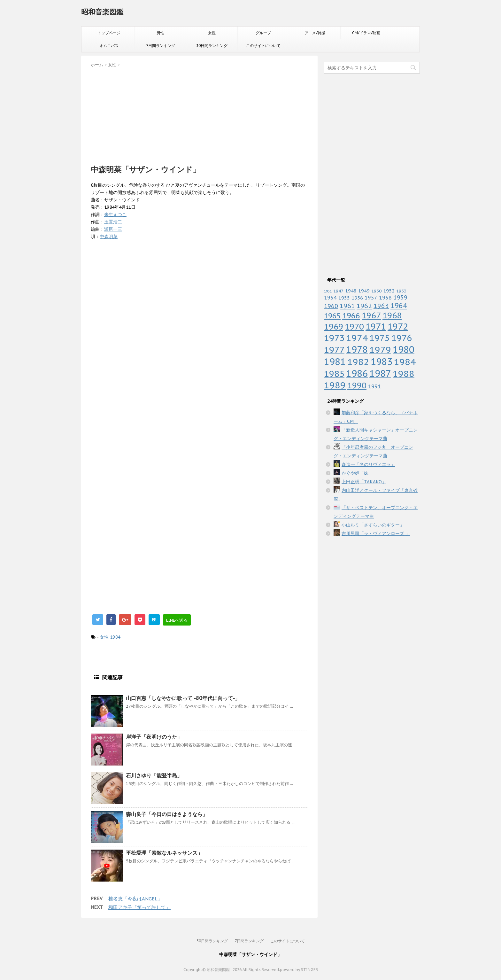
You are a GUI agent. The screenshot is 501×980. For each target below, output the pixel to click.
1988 (404, 373)
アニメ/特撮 (315, 33)
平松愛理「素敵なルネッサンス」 (164, 853)
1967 (371, 315)
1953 (401, 291)
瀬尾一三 (113, 229)
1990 (357, 385)
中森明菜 (109, 237)
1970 (354, 327)
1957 (371, 298)
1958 (385, 298)
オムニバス (109, 46)
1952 (389, 291)
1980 (404, 350)
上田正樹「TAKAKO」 (364, 482)
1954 (330, 298)
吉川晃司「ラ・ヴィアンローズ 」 (376, 533)
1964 (399, 306)
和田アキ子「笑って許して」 (139, 907)
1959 (400, 297)
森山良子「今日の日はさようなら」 (167, 814)
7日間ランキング (161, 46)
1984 (115, 637)
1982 (358, 362)
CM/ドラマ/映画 (366, 33)
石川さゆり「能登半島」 (154, 775)
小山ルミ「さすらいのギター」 (373, 525)
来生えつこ (115, 214)
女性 (212, 33)
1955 (344, 298)
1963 (381, 306)
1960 (331, 306)
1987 (380, 373)
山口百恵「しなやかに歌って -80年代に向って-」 (183, 698)
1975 (380, 338)
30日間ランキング (212, 46)
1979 (380, 350)
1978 (357, 350)
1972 (398, 326)
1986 (357, 373)
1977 (334, 350)
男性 (160, 33)
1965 (332, 316)
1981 (335, 362)
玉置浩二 (113, 222)
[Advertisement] (199, 114)
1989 (335, 385)
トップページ (109, 33)
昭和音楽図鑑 (102, 12)
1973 (334, 338)
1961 (347, 306)
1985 (334, 374)
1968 (392, 315)
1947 (338, 291)
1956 (357, 298)
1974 (357, 338)
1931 (328, 291)
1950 (376, 291)
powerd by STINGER (299, 970)
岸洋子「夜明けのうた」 (154, 737)
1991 (374, 386)
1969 (334, 327)
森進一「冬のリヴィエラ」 (368, 464)
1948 (351, 291)
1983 (382, 362)
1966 (351, 315)
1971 (376, 326)
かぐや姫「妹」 (357, 473)
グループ (263, 33)
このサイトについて (263, 46)
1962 (364, 306)
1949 (364, 291)
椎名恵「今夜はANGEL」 (135, 899)
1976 (402, 338)
